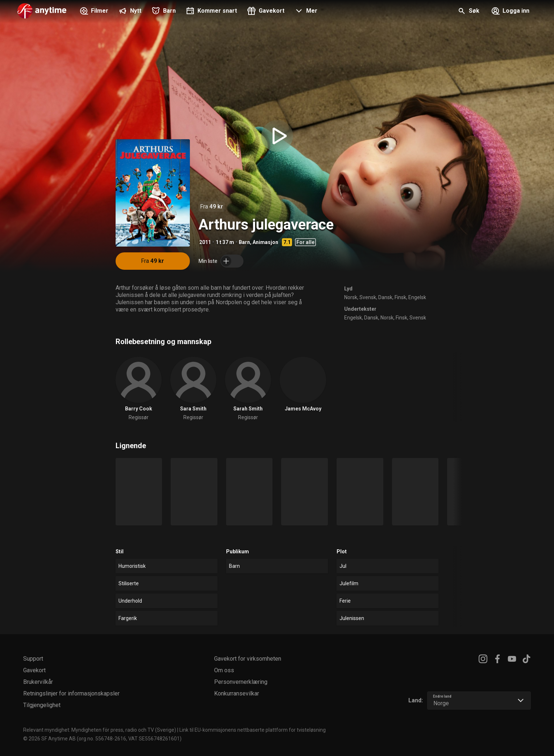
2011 (205, 242)
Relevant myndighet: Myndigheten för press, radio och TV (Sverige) (100, 730)
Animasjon (265, 242)
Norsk (351, 297)
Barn (244, 242)
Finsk (400, 297)
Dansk (385, 297)
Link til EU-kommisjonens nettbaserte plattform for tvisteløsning (253, 730)
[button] (305, 12)
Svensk (368, 297)
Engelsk (417, 297)
